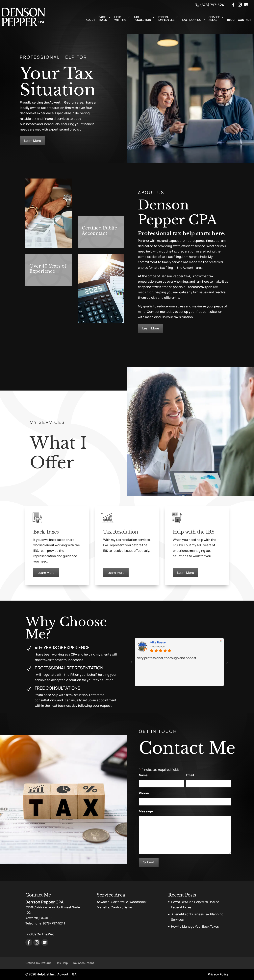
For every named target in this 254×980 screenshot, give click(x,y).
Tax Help (62, 963)
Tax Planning (191, 20)
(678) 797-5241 (212, 5)
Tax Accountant (83, 963)
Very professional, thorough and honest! (167, 658)
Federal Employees (166, 19)
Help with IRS (120, 19)
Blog (231, 20)
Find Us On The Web (40, 934)
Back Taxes (103, 19)
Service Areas (214, 19)
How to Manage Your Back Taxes (195, 926)
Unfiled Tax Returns (38, 963)
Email (191, 775)
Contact (244, 20)
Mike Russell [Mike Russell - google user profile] (159, 642)
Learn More (33, 141)
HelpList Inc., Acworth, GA (57, 974)
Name (144, 775)
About (90, 20)
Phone (145, 793)
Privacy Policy (218, 974)
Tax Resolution (142, 19)
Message (147, 812)
